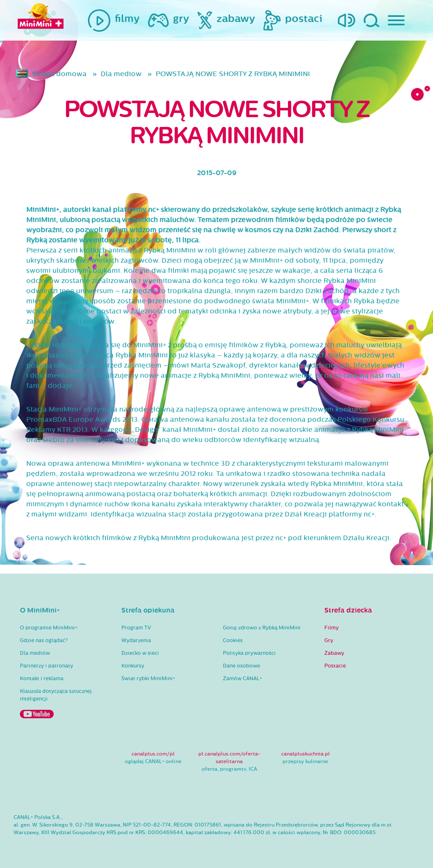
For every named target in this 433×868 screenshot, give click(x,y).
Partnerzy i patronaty (47, 666)
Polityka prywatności (249, 653)
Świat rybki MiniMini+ (148, 678)
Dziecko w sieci (140, 653)
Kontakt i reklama (42, 678)
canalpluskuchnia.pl (306, 754)
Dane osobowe (241, 666)
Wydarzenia (136, 640)
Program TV (136, 628)
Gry (329, 640)
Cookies (233, 640)
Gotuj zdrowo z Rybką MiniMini (262, 628)
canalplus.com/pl (153, 754)
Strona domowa (59, 74)
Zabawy (334, 653)
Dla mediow (121, 74)
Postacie (335, 666)
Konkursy (133, 666)
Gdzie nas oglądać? (44, 640)
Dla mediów (35, 653)
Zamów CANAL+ (243, 678)
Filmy (332, 628)
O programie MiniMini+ (49, 628)
